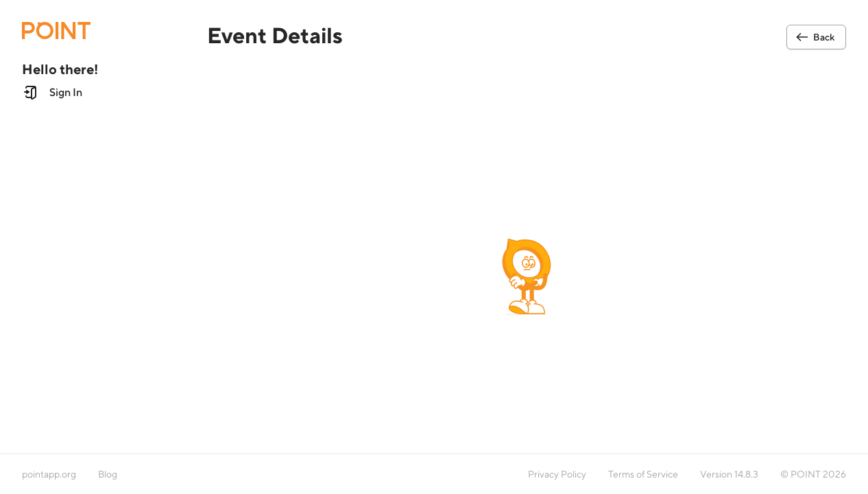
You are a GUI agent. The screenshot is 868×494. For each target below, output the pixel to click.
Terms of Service (643, 474)
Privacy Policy (557, 474)
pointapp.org (49, 474)
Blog (108, 474)
